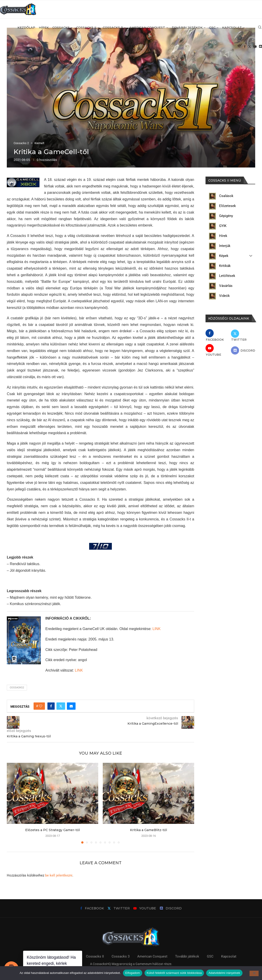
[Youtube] (255, 47)
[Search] (260, 27)
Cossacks (61, 27)
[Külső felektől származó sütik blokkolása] (254, 973)
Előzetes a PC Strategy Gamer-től (53, 830)
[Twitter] (250, 47)
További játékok (187, 27)
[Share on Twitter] (61, 706)
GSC (212, 27)
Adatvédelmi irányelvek (224, 973)
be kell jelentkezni (59, 875)
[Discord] (260, 47)
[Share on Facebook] (51, 706)
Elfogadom (132, 973)
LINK (157, 629)
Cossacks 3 (113, 27)
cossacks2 (17, 688)
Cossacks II (86, 27)
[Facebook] (245, 47)
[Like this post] (41, 706)
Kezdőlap (26, 27)
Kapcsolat (232, 27)
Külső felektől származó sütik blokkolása (174, 973)
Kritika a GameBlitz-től (148, 830)
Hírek (44, 27)
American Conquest (147, 27)
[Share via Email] (71, 706)
